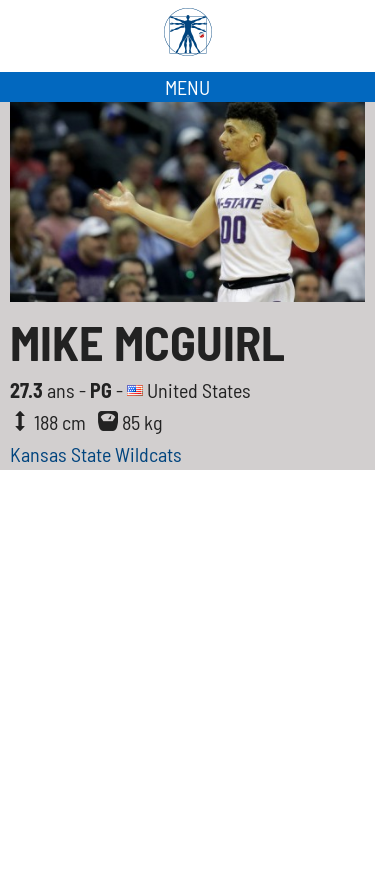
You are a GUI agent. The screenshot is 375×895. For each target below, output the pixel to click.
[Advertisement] (187, 697)
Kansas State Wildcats (96, 454)
